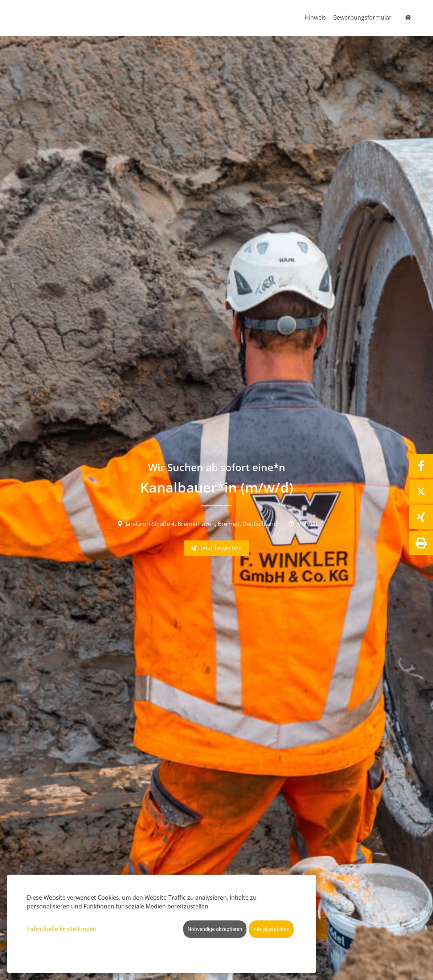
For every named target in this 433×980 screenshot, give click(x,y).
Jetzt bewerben (216, 548)
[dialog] (162, 924)
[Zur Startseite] (408, 17)
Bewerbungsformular (362, 17)
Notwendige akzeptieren (215, 929)
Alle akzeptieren (271, 929)
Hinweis (315, 17)
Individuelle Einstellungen (62, 929)
